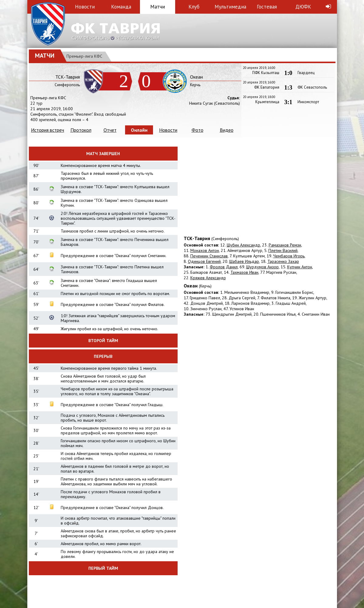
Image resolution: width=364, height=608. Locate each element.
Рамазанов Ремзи (285, 245)
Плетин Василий (283, 250)
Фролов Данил (224, 267)
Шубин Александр (243, 245)
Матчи (158, 7)
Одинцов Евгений (204, 261)
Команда (121, 7)
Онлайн (139, 130)
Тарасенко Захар (283, 261)
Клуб (194, 7)
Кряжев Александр (208, 278)
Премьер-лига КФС (84, 56)
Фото (197, 130)
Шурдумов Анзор (262, 267)
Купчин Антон (300, 267)
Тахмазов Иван (244, 272)
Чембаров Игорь (289, 256)
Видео (227, 130)
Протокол (81, 130)
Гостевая (267, 7)
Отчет (110, 130)
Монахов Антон (205, 250)
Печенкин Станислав (209, 256)
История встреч (48, 130)
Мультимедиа (230, 7)
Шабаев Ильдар (244, 261)
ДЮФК (303, 7)
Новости (85, 7)
